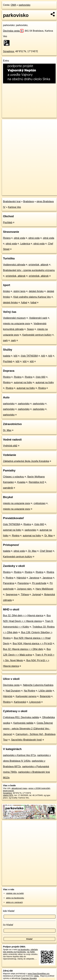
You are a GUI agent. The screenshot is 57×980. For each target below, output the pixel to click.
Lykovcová (35, 702)
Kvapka (21, 482)
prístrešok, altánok (38, 265)
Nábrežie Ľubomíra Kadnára (38, 685)
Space (30, 329)
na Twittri (31, 952)
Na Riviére (30, 691)
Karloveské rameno (26, 696)
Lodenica (25, 244)
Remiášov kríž (36, 482)
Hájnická (21, 578)
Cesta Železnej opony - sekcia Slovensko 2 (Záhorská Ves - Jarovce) (28, 729)
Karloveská (20, 702)
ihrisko (7, 291)
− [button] (7, 129)
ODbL (37, 976)
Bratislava (28, 201)
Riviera (7, 238)
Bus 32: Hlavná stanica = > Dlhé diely (23, 649)
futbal (24, 303)
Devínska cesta (13, 31)
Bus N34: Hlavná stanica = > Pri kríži (32, 644)
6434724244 (8, 791)
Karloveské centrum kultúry (37, 335)
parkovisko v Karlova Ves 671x (20, 755)
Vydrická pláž (10, 446)
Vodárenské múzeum (14, 318)
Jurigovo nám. (25, 589)
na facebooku (24, 949)
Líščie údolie (45, 691)
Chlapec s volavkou (14, 477)
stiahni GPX (8, 795)
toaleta (7, 356)
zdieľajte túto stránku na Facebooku (20, 951)
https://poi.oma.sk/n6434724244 (16, 193)
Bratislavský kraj (12, 201)
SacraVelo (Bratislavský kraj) (26, 740)
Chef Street (46, 551)
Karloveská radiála (23, 723)
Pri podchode (39, 583)
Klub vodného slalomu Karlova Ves (32, 297)
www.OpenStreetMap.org (38, 974)
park (5, 340)
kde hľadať (9, 911)
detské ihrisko (36, 291)
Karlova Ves (14, 207)
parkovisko (24, 5)
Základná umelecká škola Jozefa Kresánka (26, 461)
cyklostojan (40, 503)
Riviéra (7, 377)
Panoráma (9, 583)
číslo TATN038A (29, 356)
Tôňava (25, 594)
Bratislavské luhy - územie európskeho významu (29, 270)
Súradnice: (9, 51)
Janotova (34, 578)
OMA (13, 5)
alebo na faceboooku (15, 898)
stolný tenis (19, 291)
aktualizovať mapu (19, 788)
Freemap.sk (40, 191)
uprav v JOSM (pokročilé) (39, 788)
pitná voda (20, 238)
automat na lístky (23, 382)
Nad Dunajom (13, 691)
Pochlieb (8, 222)
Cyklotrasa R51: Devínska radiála (21, 717)
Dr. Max (7, 430)
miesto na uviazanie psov (17, 324)
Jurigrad (37, 594)
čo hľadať (8, 925)
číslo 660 (41, 377)
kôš (15, 356)
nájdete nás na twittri (15, 893)
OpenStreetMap (24, 191)
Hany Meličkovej (44, 589)
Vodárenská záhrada (14, 265)
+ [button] (7, 125)
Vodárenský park (38, 318)
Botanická (45, 696)
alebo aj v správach (14, 902)
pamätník (8, 488)
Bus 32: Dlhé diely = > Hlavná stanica (23, 616)
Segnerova (12, 594)
